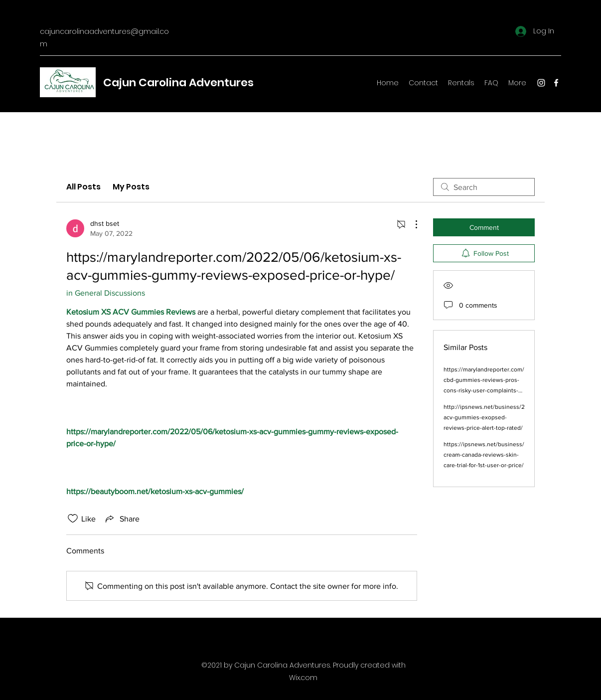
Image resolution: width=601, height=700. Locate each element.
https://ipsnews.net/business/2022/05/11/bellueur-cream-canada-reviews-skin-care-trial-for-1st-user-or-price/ (512, 455)
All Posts (83, 187)
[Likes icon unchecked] (73, 519)
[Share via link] (122, 519)
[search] (484, 187)
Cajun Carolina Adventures (178, 83)
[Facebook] (556, 83)
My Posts (131, 187)
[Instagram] (541, 83)
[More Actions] (411, 224)
